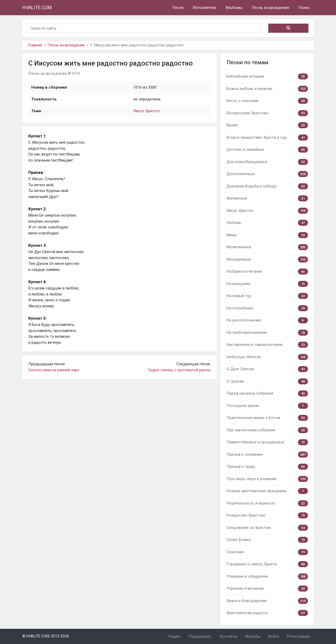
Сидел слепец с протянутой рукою (179, 370)
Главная (35, 45)
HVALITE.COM (37, 7)
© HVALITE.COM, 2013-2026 (46, 636)
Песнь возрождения (270, 8)
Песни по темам (247, 62)
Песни (178, 8)
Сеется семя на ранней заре (54, 370)
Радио (175, 636)
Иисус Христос (147, 111)
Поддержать (200, 636)
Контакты (228, 636)
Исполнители (204, 8)
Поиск (304, 8)
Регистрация (298, 636)
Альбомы (234, 8)
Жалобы (253, 636)
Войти (274, 636)
